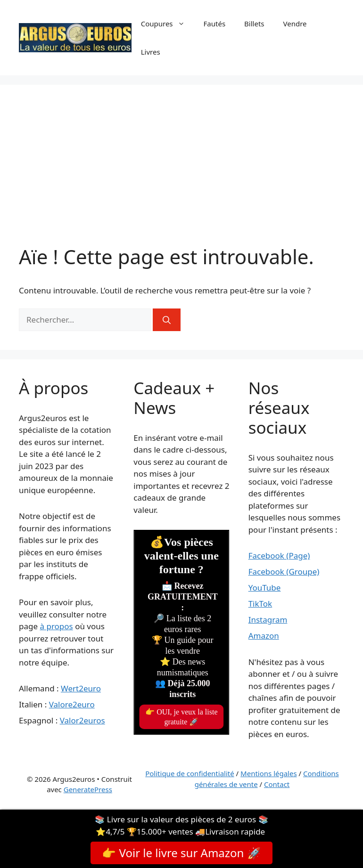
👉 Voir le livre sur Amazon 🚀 (181, 853)
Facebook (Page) (279, 556)
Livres (151, 52)
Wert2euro (81, 688)
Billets (254, 24)
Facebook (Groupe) (284, 572)
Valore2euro (72, 704)
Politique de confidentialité (190, 773)
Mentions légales (269, 773)
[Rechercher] (167, 320)
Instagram (268, 620)
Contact (277, 784)
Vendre (295, 24)
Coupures (168, 24)
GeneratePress (88, 789)
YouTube (265, 588)
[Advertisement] (181, 174)
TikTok (260, 604)
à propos (56, 626)
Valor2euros (82, 720)
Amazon (264, 636)
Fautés (215, 24)
